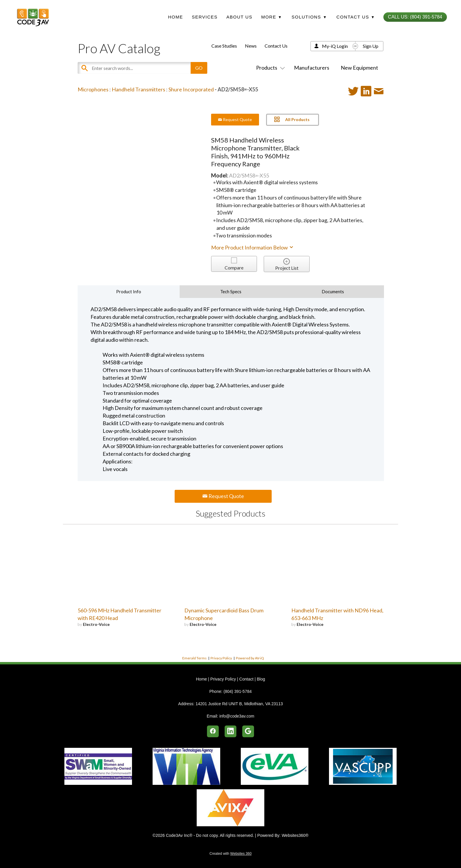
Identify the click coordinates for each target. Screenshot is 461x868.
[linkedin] (230, 731)
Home (175, 17)
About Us (239, 17)
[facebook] (213, 731)
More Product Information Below (253, 247)
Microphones (93, 89)
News (251, 46)
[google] (248, 731)
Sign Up (371, 46)
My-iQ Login (335, 46)
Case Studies (224, 46)
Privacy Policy (221, 658)
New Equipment (359, 68)
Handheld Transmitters (138, 89)
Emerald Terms (194, 658)
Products (269, 68)
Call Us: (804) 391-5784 (415, 17)
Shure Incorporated (191, 89)
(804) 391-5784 (238, 691)
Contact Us (276, 46)
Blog (261, 679)
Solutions (309, 17)
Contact (246, 679)
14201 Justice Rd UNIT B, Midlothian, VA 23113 (239, 704)
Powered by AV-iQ (250, 658)
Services (205, 17)
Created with (230, 854)
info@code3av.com (237, 716)
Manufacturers (312, 68)
